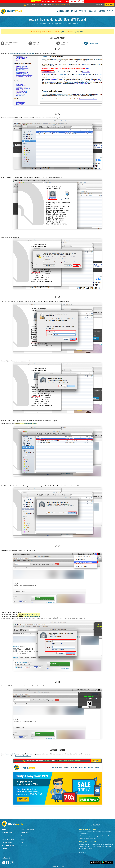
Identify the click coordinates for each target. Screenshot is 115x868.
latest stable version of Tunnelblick (22, 54)
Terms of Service (8, 839)
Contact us (25, 833)
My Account (109, 5)
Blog (23, 839)
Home (4, 830)
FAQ (23, 842)
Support (110, 11)
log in (62, 32)
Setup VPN (83, 11)
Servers (102, 11)
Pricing (74, 11)
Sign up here (79, 32)
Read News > (82, 852)
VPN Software (7, 833)
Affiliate (5, 849)
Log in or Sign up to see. (29, 424)
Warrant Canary (8, 845)
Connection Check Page (23, 756)
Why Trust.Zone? (63, 11)
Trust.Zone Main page (12, 754)
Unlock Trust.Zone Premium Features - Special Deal (96, 844)
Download (93, 11)
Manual (24, 845)
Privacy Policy (7, 842)
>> (77, 1)
